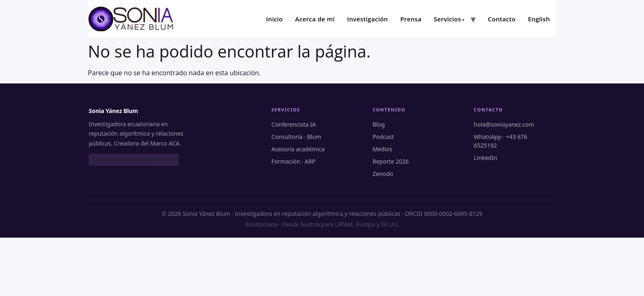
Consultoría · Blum (296, 137)
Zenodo (383, 174)
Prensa (411, 19)
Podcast (383, 137)
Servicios (447, 19)
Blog (379, 124)
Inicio (275, 19)
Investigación (367, 19)
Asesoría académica (298, 149)
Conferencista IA (294, 124)
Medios (382, 149)
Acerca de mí (315, 19)
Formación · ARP (293, 161)
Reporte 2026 (391, 161)
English (539, 19)
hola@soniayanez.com (504, 124)
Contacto (502, 19)
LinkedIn (486, 158)
